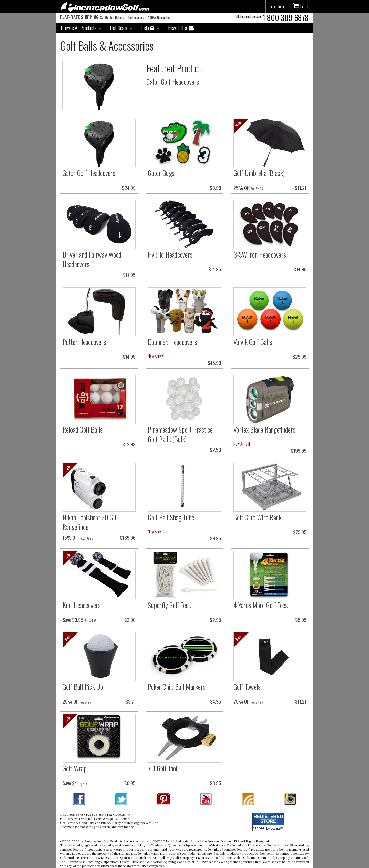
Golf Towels (247, 687)
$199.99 (299, 450)
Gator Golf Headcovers (173, 82)
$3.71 (131, 701)
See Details (117, 17)
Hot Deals (119, 28)
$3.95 (216, 783)
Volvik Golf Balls (253, 342)
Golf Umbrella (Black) (259, 173)
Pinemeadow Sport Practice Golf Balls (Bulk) (180, 434)
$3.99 (216, 188)
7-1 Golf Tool (163, 768)
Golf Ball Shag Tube (171, 517)
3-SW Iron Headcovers (260, 255)
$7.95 (84, 17)
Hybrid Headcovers (170, 255)
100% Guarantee (159, 17)
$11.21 (301, 188)
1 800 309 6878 (286, 18)
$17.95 (129, 275)
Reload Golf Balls (83, 430)
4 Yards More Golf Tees (261, 605)
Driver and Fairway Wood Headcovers (92, 259)
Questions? (122, 815)
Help (147, 28)
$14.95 (215, 269)
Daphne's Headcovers (172, 342)
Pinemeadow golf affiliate (93, 827)
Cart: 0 (301, 6)
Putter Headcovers (84, 342)
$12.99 (129, 444)
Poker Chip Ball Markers (177, 687)
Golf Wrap (75, 768)
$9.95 (216, 538)
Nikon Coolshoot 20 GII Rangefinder (89, 522)
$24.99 (129, 188)
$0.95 (130, 783)
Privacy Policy (111, 823)
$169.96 (128, 537)
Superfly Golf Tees (169, 605)
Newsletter (181, 28)
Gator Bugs (161, 173)
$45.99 (214, 363)
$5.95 (301, 620)
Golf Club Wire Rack (257, 517)
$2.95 (216, 620)
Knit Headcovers (82, 605)
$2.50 (216, 450)
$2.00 (130, 620)
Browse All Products (79, 28)
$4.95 (216, 701)
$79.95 (300, 532)
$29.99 (300, 357)
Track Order (277, 6)
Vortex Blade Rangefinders (264, 430)
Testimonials (136, 17)
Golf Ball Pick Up (83, 687)
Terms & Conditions (80, 823)
